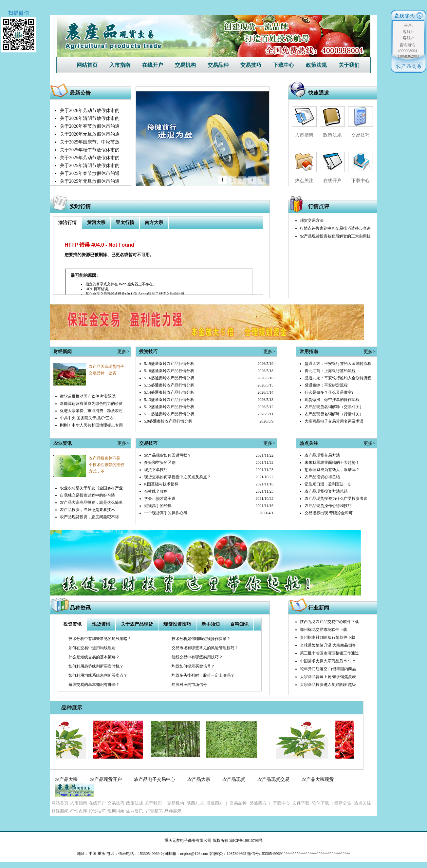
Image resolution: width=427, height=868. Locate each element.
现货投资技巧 (177, 624)
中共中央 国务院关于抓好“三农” (88, 418)
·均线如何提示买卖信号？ (193, 666)
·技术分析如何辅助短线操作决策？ (201, 639)
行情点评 (319, 207)
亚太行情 (125, 223)
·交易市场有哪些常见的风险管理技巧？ (204, 648)
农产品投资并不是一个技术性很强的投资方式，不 (106, 465)
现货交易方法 (312, 220)
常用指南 (116, 811)
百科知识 (239, 624)
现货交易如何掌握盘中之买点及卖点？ (177, 477)
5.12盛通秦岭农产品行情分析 (169, 407)
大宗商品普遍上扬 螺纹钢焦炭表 (328, 677)
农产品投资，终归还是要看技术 (87, 510)
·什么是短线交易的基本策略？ (93, 657)
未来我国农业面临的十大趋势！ (332, 462)
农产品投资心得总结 (322, 477)
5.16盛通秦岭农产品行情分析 (169, 378)
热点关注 (304, 181)
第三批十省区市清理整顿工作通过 (329, 653)
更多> (123, 352)
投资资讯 (72, 624)
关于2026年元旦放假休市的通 (90, 134)
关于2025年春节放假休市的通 (90, 173)
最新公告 (343, 803)
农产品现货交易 (273, 779)
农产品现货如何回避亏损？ (168, 455)
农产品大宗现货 (318, 779)
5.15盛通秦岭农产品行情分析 (169, 385)
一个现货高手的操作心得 (166, 513)
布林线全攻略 (156, 491)
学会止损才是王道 (160, 499)
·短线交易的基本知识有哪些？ (93, 685)
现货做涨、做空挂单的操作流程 (332, 400)
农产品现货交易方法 (322, 455)
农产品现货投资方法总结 (326, 491)
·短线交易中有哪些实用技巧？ (197, 657)
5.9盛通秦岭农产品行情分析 (168, 421)
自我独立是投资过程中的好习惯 (87, 495)
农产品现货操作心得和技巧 (328, 506)
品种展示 (72, 708)
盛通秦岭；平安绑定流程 (326, 385)
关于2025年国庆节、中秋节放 (90, 142)
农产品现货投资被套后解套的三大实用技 (335, 236)
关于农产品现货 (137, 624)
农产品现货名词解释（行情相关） (334, 414)
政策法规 (316, 65)
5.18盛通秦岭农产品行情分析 (169, 371)
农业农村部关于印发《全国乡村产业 (91, 488)
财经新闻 (60, 811)
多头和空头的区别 (160, 462)
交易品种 (218, 65)
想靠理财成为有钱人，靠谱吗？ (332, 470)
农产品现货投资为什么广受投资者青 (336, 499)
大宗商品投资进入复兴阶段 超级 (328, 685)
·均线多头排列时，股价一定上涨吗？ (203, 675)
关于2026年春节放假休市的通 (90, 126)
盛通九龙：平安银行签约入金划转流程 (338, 378)
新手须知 (211, 624)
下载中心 (284, 65)
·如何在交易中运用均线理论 (92, 648)
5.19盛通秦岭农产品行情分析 (169, 364)
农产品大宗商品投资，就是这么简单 (91, 502)
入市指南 (120, 65)
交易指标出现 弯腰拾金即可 (329, 513)
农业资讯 (135, 811)
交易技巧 (251, 65)
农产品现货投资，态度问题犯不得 (89, 517)
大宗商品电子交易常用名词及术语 (334, 421)
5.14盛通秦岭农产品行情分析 (169, 392)
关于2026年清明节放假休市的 (90, 118)
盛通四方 (215, 803)
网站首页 (87, 65)
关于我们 (349, 65)
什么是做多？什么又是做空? (329, 392)
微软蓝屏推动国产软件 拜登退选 (88, 396)
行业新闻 (319, 608)
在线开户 (153, 65)
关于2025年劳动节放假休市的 (90, 158)
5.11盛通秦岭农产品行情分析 (169, 414)
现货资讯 (101, 624)
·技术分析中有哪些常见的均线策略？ (99, 639)
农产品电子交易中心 (155, 779)
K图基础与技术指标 (161, 484)
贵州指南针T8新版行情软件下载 (328, 637)
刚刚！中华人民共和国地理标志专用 (91, 425)
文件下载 (301, 803)
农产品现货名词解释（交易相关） (334, 407)
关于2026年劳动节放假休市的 (90, 111)
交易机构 (185, 65)
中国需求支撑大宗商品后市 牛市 (328, 661)
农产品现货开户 (106, 779)
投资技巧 (97, 811)
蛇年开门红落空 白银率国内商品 (328, 669)
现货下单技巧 (156, 470)
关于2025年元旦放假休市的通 (90, 181)
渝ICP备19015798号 (246, 840)
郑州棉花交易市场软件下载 (324, 630)
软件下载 (321, 803)
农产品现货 (234, 779)
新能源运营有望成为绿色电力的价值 (91, 404)
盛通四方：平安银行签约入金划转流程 (338, 364)
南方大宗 (154, 223)
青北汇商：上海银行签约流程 (330, 371)
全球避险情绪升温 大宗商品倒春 (328, 645)
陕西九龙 (195, 803)
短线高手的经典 (158, 506)
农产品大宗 (66, 779)
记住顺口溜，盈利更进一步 (328, 484)
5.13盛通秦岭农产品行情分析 (169, 400)
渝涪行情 (67, 223)
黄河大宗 (96, 223)
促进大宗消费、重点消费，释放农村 (91, 411)
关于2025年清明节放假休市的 (90, 166)
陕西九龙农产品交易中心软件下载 (329, 622)
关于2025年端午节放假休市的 (90, 150)
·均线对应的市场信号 (189, 685)
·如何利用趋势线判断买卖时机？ (95, 666)
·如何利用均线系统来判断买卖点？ (97, 675)
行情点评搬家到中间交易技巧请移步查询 (335, 228)
